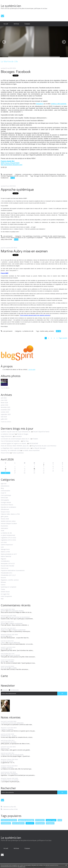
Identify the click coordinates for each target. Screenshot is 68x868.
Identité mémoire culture (8, 521)
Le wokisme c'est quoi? (8, 434)
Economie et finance (7, 505)
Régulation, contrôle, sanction (10, 580)
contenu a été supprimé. (59, 104)
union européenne (18, 823)
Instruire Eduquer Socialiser (9, 524)
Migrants (3, 559)
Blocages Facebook (16, 71)
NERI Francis (5, 163)
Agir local (4, 484)
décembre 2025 (5, 407)
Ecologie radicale (6, 502)
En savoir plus (22, 867)
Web (2, 599)
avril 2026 (4, 398)
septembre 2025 (6, 414)
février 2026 (4, 403)
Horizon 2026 (5, 519)
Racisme (3, 578)
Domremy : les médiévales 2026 (10, 450)
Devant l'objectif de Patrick (41, 432)
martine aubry (44, 331)
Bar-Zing (26, 441)
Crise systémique (6, 495)
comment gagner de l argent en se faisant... (14, 443)
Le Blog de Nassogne (39, 448)
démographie (40, 823)
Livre (2, 547)
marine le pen (51, 820)
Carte (4, 676)
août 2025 (4, 417)
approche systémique (26, 820)
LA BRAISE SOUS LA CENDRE (10, 780)
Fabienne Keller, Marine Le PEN (10, 514)
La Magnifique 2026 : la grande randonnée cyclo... (16, 448)
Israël (2, 531)
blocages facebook (40, 176)
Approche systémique (17, 189)
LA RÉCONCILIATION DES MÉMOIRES (12, 723)
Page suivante (63, 338)
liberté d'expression (52, 176)
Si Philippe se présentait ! (15, 623)
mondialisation (5, 561)
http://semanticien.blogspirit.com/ (12, 165)
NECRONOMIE (34, 443)
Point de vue (5, 568)
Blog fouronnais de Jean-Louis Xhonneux (44, 446)
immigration (50, 823)
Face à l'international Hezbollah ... (11, 441)
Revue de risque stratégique (9, 774)
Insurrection (4, 526)
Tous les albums (5, 388)
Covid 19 (3, 493)
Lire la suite (32, 369)
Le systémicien (11, 6)
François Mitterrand (14, 642)
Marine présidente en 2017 (9, 554)
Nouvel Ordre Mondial (7, 566)
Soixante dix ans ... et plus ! (9, 736)
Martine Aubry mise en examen (24, 251)
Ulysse (10, 649)
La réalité (11, 662)
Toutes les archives (6, 422)
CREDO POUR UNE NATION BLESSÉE (12, 755)
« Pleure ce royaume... (7, 729)
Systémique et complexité (9, 587)
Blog (2, 488)
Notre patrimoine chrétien (16, 611)
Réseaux (3, 582)
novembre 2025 (6, 410)
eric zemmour (40, 820)
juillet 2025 (4, 419)
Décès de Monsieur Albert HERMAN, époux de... (15, 446)
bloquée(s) (40, 104)
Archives (16, 24)
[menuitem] (6, 24)
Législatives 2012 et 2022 (8, 538)
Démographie (5, 500)
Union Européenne (6, 596)
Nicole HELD (5, 630)
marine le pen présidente (9, 820)
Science (3, 585)
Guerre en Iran (5, 748)
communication (5, 491)
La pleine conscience (7, 767)
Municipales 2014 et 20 (8, 564)
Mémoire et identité (14, 655)
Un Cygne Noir (5, 594)
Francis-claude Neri (8, 161)
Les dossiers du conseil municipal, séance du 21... (15, 439)
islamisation (30, 823)
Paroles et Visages (23, 434)
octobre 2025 (5, 412)
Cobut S (3, 642)
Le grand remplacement (8, 535)
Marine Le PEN (5, 552)
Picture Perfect (5, 453)
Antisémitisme (5, 486)
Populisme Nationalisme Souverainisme (13, 571)
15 (34, 469)
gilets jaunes (5, 517)
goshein (3, 611)
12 (6, 469)
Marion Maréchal (6, 556)
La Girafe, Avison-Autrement (31, 450)
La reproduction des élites (9, 742)
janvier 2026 (4, 405)
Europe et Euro (5, 512)
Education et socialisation (8, 507)
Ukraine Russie (5, 592)
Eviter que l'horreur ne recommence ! (19, 617)
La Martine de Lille (6, 533)
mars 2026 (4, 400)
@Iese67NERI (15, 163)
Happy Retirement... (7, 436)
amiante (51, 331)
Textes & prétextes (18, 453)
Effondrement (5, 509)
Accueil (6, 24)
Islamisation (4, 528)
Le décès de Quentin (7, 761)
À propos (27, 24)
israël (60, 820)
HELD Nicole (5, 668)
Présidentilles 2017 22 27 (8, 575)
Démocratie (4, 498)
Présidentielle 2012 (6, 573)
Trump (3, 589)
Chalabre (35, 439)
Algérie (10, 636)
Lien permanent (7, 174)
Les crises (4, 542)
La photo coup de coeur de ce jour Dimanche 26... (16, 432)
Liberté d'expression (7, 545)
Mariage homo (5, 549)
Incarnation (18, 436)
